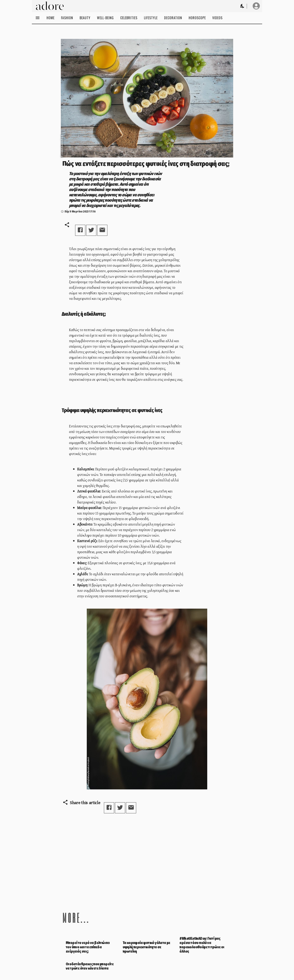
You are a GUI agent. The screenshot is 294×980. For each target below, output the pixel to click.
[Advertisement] (147, 859)
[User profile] (256, 6)
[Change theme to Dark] (243, 6)
